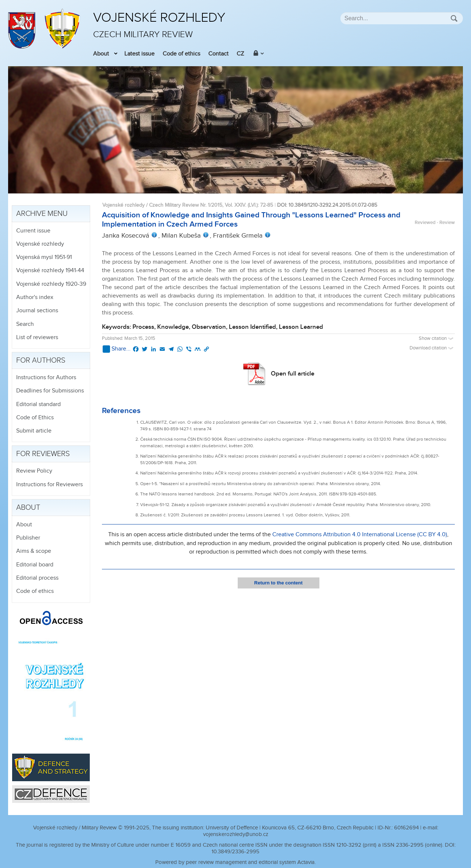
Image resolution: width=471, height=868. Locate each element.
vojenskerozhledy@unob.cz (236, 834)
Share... (117, 349)
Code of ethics (181, 54)
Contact (218, 54)
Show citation (437, 339)
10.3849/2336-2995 (235, 852)
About (101, 54)
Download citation (432, 348)
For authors (41, 360)
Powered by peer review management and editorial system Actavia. (235, 862)
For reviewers (43, 454)
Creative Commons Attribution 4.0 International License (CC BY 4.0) (360, 535)
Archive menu (42, 214)
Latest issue (139, 54)
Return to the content (278, 583)
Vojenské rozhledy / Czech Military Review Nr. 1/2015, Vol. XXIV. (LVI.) (180, 205)
